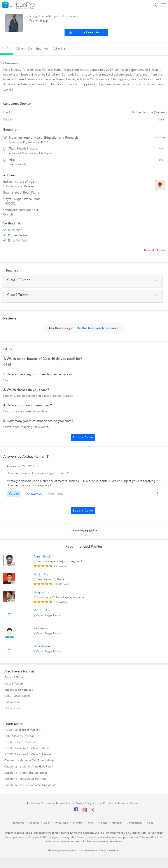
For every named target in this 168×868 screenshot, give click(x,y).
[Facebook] (76, 811)
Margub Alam (43, 610)
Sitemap (134, 803)
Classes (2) (24, 49)
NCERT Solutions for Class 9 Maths (27, 748)
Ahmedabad (135, 823)
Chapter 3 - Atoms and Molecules (26, 773)
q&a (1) (59, 49)
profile (6, 49)
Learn (121, 803)
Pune (91, 823)
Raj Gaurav (41, 628)
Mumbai (78, 823)
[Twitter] (92, 811)
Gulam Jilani (42, 574)
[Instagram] (85, 811)
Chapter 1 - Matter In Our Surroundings (29, 760)
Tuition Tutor (12, 702)
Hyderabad (62, 823)
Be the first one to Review (97, 328)
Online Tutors (13, 708)
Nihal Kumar (42, 646)
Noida (150, 823)
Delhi (47, 823)
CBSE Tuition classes (17, 696)
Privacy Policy (84, 803)
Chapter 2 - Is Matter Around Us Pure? (29, 767)
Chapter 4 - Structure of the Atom (25, 779)
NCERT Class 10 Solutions (21, 742)
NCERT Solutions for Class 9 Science (28, 754)
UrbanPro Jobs (105, 803)
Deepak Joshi (43, 592)
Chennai (34, 823)
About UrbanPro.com (39, 803)
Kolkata (103, 823)
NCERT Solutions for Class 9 (22, 730)
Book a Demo (83, 438)
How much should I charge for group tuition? (38, 473)
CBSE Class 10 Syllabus (19, 736)
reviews (42, 49)
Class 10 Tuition (14, 677)
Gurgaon (117, 823)
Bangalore (18, 823)
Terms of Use (63, 803)
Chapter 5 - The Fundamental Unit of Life (30, 785)
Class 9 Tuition (14, 684)
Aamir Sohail (42, 557)
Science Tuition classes (19, 690)
